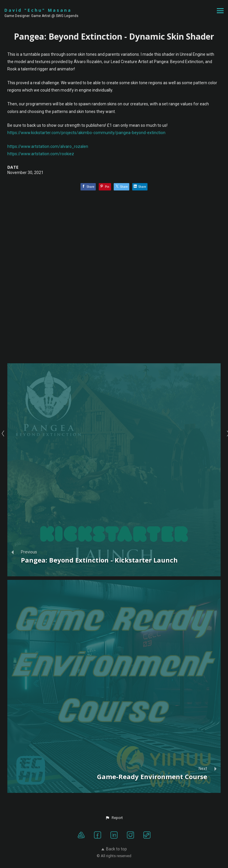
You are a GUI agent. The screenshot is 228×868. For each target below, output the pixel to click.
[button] (114, 818)
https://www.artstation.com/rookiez (41, 154)
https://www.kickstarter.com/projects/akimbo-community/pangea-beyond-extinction (86, 133)
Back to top (114, 849)
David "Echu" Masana (38, 10)
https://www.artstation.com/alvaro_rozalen (48, 146)
